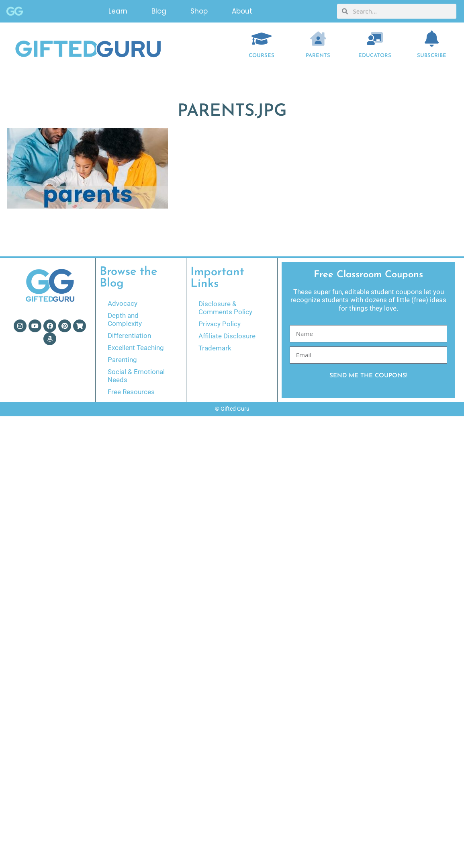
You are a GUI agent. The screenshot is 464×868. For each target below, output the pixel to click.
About (242, 10)
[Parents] (318, 39)
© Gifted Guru (232, 409)
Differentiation (129, 336)
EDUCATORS (375, 56)
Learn (118, 10)
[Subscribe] (431, 39)
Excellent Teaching (136, 348)
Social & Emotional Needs (136, 376)
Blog (159, 10)
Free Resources (131, 392)
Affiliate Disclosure (227, 336)
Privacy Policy (220, 324)
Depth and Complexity (125, 319)
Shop (199, 10)
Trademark (215, 348)
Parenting (122, 360)
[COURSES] (262, 39)
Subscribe (432, 56)
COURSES (262, 56)
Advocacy (123, 303)
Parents (318, 56)
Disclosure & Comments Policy (225, 308)
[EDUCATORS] (375, 39)
